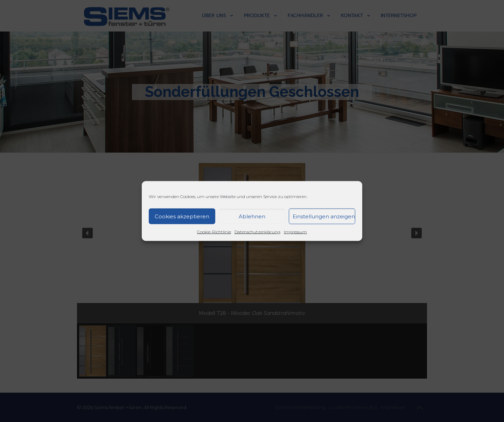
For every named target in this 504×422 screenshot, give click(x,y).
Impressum (295, 232)
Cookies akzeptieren (182, 216)
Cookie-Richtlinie (214, 232)
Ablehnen (252, 216)
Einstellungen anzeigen (324, 216)
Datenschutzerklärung (257, 232)
